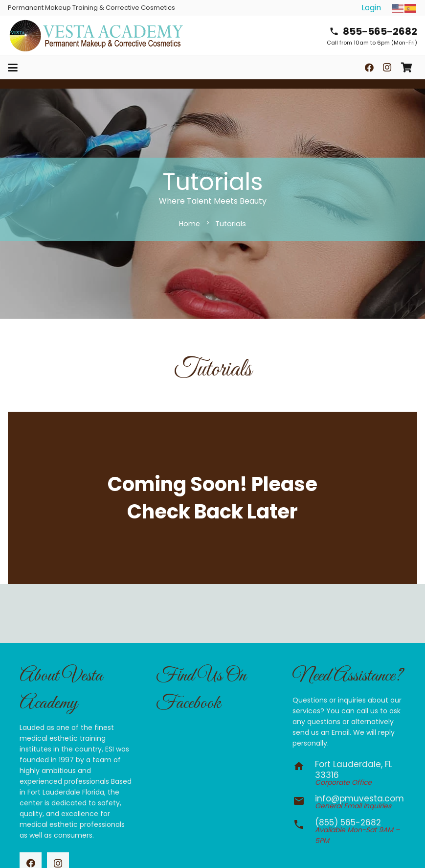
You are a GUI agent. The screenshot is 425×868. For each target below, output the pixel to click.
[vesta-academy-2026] (96, 35)
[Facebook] (369, 68)
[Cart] (406, 68)
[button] (13, 68)
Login (371, 8)
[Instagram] (387, 68)
